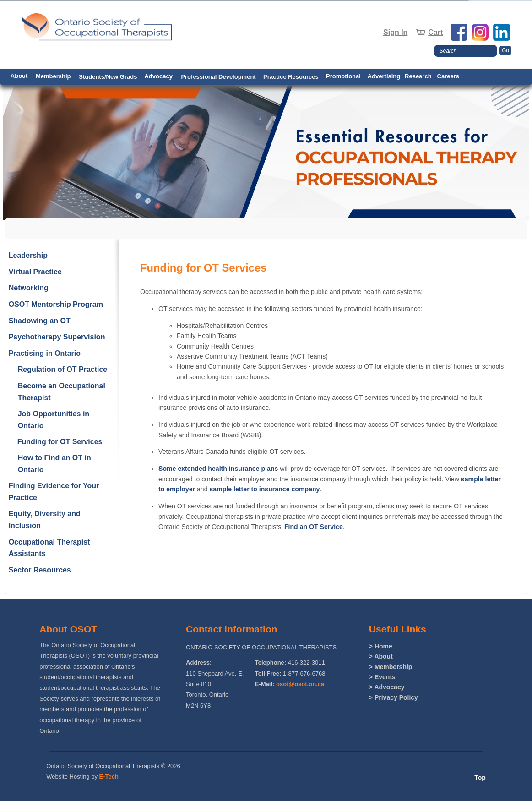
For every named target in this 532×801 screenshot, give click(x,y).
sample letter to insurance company (264, 489)
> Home (381, 646)
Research (418, 76)
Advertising (384, 76)
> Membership (391, 667)
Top (480, 778)
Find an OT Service (314, 527)
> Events (382, 677)
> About (381, 656)
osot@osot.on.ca (300, 684)
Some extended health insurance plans (218, 469)
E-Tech (109, 776)
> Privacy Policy (394, 697)
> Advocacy (387, 687)
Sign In (395, 32)
